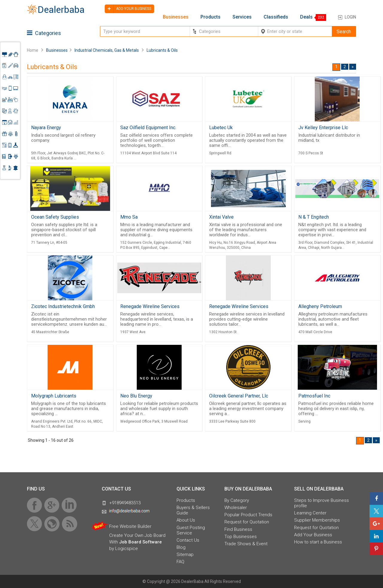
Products (211, 17)
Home (33, 50)
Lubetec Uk (221, 128)
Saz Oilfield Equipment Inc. (148, 128)
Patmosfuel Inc (314, 396)
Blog (181, 547)
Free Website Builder (130, 526)
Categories (44, 33)
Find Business (238, 529)
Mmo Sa (129, 217)
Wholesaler (236, 508)
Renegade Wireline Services (150, 306)
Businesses (176, 17)
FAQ (180, 562)
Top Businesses (241, 537)
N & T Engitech (314, 217)
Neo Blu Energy (136, 396)
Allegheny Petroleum (320, 306)
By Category (237, 500)
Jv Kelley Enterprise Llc (323, 128)
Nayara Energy (46, 128)
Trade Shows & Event (246, 544)
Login (350, 17)
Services (242, 17)
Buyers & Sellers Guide (193, 510)
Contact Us (188, 540)
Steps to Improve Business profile (322, 503)
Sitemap (185, 555)
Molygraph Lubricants (54, 396)
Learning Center (310, 513)
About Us (186, 520)
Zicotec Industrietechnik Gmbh (63, 306)
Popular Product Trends (248, 515)
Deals (306, 17)
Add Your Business (313, 535)
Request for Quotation (247, 522)
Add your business (128, 9)
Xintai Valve (221, 217)
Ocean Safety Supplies (55, 217)
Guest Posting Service (191, 530)
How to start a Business (318, 542)
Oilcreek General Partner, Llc (239, 396)
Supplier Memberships (317, 520)
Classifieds (276, 17)
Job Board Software (140, 542)
